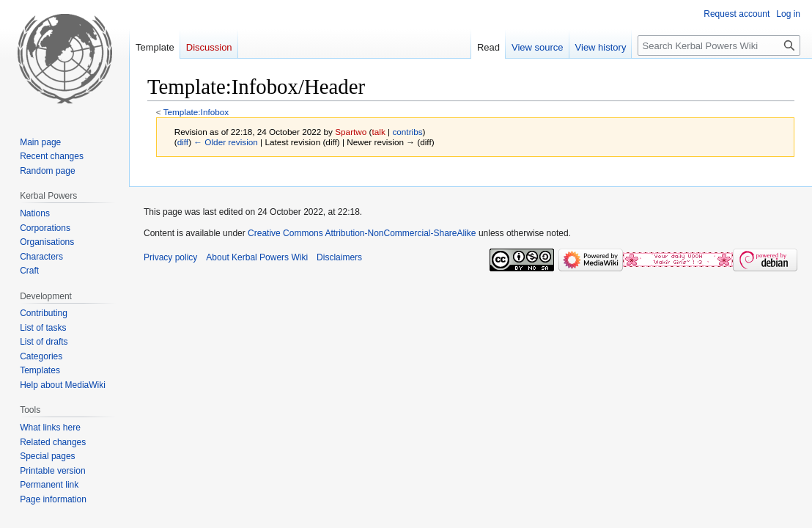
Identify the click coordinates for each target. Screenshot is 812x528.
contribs (407, 132)
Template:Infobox (196, 112)
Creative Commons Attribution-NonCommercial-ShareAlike (362, 233)
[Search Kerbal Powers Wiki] (719, 45)
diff (183, 142)
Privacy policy (170, 257)
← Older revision (226, 142)
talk (379, 132)
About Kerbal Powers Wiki (257, 257)
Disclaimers (339, 257)
